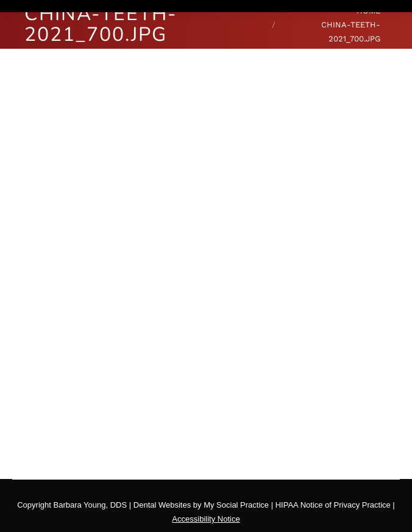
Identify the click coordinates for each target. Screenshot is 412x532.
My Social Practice (236, 505)
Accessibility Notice (206, 519)
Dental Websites (162, 505)
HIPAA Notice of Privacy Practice (333, 505)
